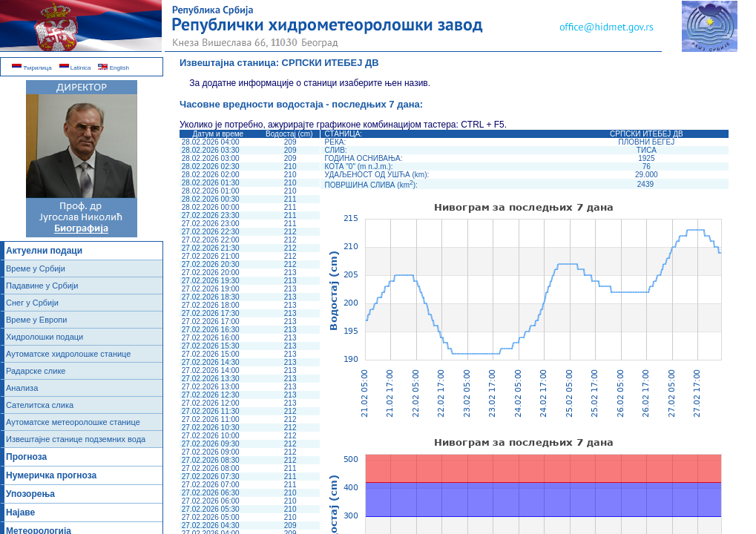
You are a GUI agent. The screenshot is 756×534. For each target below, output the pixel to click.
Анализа (22, 388)
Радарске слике (36, 371)
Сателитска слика (40, 405)
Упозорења (30, 494)
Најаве (20, 512)
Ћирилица (32, 68)
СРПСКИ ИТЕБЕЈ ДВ (331, 63)
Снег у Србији (32, 303)
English (113, 68)
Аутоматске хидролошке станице (68, 354)
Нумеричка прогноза (51, 475)
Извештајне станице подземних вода (76, 439)
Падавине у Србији (42, 286)
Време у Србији (36, 268)
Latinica (75, 68)
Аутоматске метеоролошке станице (73, 422)
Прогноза (26, 457)
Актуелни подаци (44, 251)
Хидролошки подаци (45, 337)
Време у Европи (36, 320)
